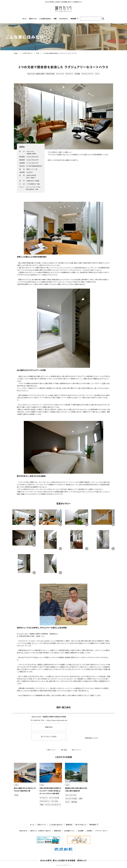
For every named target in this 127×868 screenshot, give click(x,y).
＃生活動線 (77, 74)
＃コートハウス (60, 74)
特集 (55, 19)
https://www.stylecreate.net (57, 720)
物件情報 (74, 19)
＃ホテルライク (69, 74)
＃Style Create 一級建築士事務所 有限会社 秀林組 (41, 74)
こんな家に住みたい (45, 19)
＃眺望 (42, 805)
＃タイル (97, 74)
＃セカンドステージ (45, 801)
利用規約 (89, 831)
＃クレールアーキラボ (71, 795)
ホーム (24, 19)
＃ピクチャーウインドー (88, 74)
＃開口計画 (74, 802)
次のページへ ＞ (76, 750)
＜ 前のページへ (51, 750)
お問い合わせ (23, 831)
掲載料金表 (58, 831)
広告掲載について (69, 831)
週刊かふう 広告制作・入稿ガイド (41, 831)
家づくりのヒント (81, 825)
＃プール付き (55, 801)
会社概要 (81, 831)
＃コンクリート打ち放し (71, 798)
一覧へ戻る (64, 750)
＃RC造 (16, 795)
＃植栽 (80, 798)
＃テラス (67, 802)
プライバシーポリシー (102, 831)
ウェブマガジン (64, 19)
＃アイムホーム (44, 798)
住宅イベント (33, 19)
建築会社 (69, 825)
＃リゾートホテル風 (54, 798)
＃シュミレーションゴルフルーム (53, 805)
